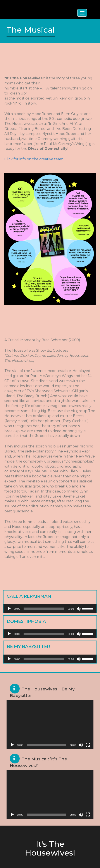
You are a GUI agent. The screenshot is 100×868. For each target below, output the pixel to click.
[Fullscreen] (88, 745)
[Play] (9, 609)
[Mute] (79, 609)
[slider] (44, 609)
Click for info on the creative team (34, 159)
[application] (50, 609)
